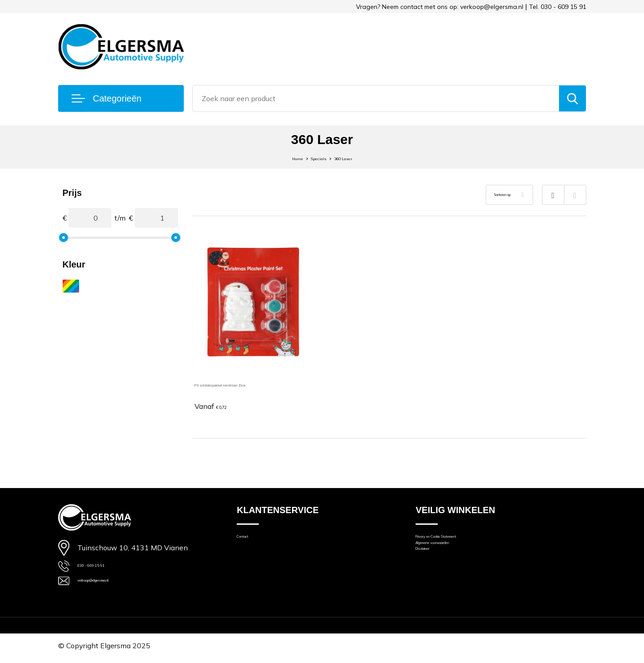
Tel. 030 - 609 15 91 (558, 7)
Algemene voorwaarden (453, 555)
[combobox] (376, 98)
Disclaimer (432, 567)
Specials (316, 158)
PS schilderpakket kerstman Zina (247, 384)
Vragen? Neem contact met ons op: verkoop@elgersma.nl (440, 7)
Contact (249, 542)
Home (285, 158)
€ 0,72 (217, 406)
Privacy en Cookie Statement (460, 542)
